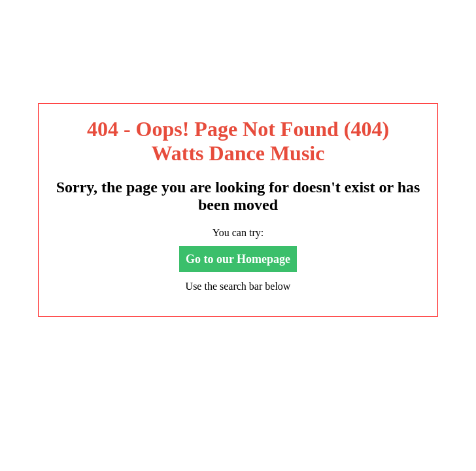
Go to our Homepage (238, 259)
